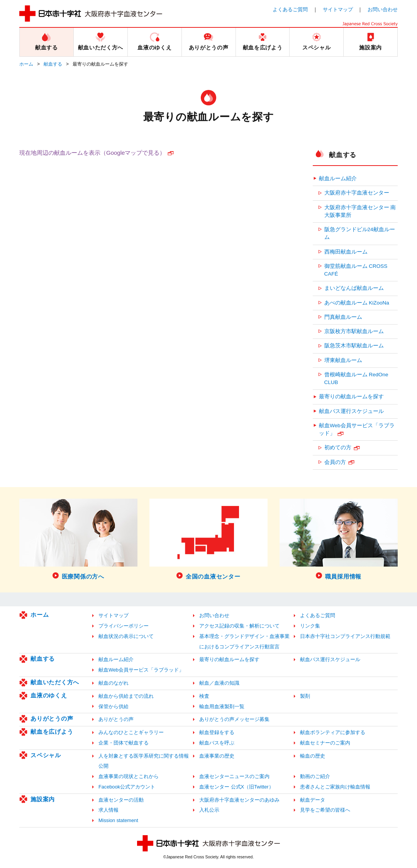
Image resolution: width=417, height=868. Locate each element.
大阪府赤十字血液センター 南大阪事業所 (360, 211)
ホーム (26, 64)
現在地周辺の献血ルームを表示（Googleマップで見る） (92, 153)
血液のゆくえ (49, 695)
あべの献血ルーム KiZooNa (357, 303)
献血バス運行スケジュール (351, 411)
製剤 (305, 696)
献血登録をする (217, 732)
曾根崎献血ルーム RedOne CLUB (356, 378)
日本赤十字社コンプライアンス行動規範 (345, 636)
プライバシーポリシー (124, 626)
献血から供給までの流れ (126, 696)
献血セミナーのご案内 (325, 743)
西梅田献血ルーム (346, 252)
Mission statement (118, 820)
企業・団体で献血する (124, 743)
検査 (204, 696)
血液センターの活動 (121, 800)
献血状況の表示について (126, 636)
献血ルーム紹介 (338, 179)
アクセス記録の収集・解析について (239, 626)
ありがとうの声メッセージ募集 (234, 719)
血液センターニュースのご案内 (234, 776)
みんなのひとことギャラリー (131, 732)
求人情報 (108, 810)
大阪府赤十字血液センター (357, 193)
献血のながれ (114, 683)
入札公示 (209, 810)
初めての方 (338, 448)
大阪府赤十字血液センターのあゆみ (239, 800)
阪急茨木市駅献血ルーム (354, 346)
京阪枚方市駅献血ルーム (354, 331)
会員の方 (335, 462)
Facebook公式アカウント (127, 787)
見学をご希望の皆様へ (325, 810)
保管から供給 (114, 706)
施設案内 (43, 799)
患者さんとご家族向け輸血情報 (335, 787)
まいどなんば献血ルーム (354, 288)
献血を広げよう (52, 732)
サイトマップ (338, 9)
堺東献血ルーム (343, 360)
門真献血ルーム (343, 317)
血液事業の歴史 (217, 756)
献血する (53, 64)
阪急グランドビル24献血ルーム (360, 233)
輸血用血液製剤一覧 (222, 706)
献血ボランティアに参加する (333, 732)
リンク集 (310, 626)
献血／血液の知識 (219, 683)
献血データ (313, 800)
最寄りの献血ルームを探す (351, 397)
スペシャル (46, 755)
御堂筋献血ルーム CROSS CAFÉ (356, 270)
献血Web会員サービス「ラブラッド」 (357, 429)
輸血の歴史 (313, 756)
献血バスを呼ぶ (217, 743)
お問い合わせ (383, 9)
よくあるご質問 (290, 9)
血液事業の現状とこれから (129, 776)
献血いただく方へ (55, 682)
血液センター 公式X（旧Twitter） (236, 787)
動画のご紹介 (315, 776)
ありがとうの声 (52, 718)
